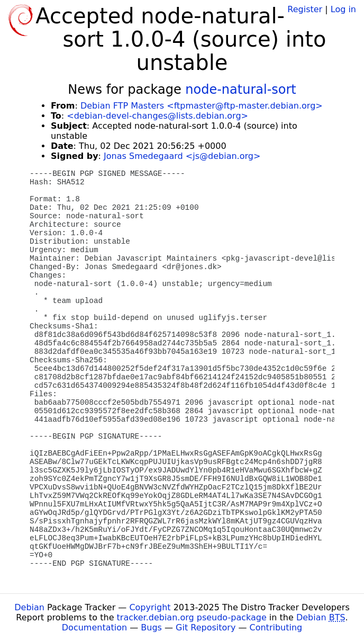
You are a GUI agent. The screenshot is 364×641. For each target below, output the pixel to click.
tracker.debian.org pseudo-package (192, 617)
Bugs (151, 627)
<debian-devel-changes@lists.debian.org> (157, 116)
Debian (29, 607)
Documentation (94, 627)
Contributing (276, 627)
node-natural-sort (240, 90)
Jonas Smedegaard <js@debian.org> (182, 156)
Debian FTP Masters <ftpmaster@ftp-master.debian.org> (202, 106)
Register (305, 9)
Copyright (150, 607)
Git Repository (206, 627)
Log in (343, 9)
